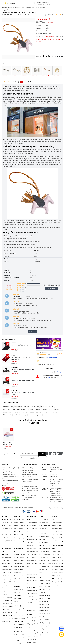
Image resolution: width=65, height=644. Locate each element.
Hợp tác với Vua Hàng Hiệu (9, 474)
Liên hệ (4, 485)
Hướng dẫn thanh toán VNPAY (10, 481)
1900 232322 (46, 4)
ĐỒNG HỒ (17, 586)
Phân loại (8, 280)
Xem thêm (32, 332)
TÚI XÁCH (4, 517)
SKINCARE (17, 517)
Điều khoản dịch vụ (27, 484)
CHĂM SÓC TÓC (31, 588)
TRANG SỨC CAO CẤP (57, 518)
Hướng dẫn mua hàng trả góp (30, 495)
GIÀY (41, 577)
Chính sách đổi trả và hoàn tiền (30, 475)
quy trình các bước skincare (51, 409)
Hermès (10, 8)
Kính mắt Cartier (8, 412)
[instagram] (51, 454)
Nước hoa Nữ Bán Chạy (50, 412)
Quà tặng (30, 409)
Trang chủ (4, 8)
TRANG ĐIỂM (43, 533)
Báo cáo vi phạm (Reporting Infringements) (29, 498)
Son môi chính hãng (28, 412)
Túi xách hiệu (35, 406)
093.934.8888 (45, 2)
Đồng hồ (27, 406)
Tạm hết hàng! (50, 52)
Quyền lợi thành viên (27, 493)
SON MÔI (42, 517)
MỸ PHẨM (29, 615)
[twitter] (58, 454)
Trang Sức (38, 409)
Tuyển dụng (5, 483)
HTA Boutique (44, 353)
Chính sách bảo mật (27, 482)
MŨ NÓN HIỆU (18, 606)
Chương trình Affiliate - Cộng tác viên (10, 477)
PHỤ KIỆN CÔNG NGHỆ (31, 518)
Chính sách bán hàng (27, 468)
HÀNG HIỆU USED (32, 610)
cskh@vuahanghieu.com (57, 479)
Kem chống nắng (8, 406)
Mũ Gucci (44, 406)
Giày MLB (39, 412)
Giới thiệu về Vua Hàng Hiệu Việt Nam (10, 469)
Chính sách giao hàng (28, 472)
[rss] (62, 454)
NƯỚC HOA (30, 536)
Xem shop (50, 369)
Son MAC (51, 406)
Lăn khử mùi (7, 409)
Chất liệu (8, 275)
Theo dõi (60, 354)
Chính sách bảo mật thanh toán (30, 479)
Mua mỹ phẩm (21, 409)
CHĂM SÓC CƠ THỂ (19, 632)
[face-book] (47, 454)
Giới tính (7, 270)
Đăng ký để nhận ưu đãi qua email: (10, 454)
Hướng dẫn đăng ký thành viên (30, 491)
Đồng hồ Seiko (8, 415)
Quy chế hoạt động (7, 472)
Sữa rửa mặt (19, 406)
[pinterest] (54, 454)
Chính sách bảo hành (27, 470)
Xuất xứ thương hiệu (12, 278)
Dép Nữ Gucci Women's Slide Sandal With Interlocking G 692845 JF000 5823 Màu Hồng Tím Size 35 (8, 444)
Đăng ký (59, 372)
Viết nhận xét (52, 288)
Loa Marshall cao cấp (20, 415)
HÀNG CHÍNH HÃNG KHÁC (57, 547)
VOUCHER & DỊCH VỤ (19, 550)
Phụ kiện (27, 15)
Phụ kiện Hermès (17, 8)
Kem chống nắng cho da (35, 415)
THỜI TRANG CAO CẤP (6, 550)
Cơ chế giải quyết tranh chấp (29, 486)
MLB (14, 409)
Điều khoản (18, 507)
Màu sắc (7, 273)
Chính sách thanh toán (28, 477)
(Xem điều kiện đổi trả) (51, 358)
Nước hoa (18, 412)
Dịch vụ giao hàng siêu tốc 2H (30, 488)
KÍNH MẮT (30, 571)
